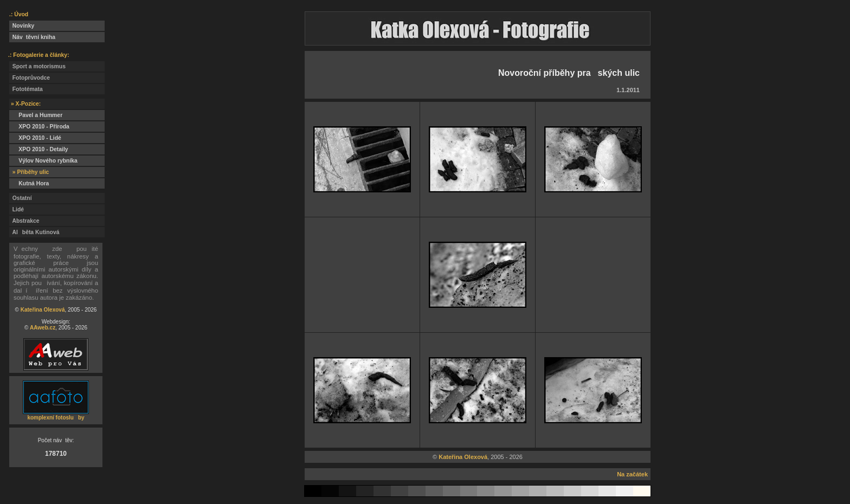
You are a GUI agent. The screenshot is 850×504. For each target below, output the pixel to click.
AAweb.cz (43, 328)
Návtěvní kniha (32, 37)
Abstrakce (24, 221)
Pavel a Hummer (36, 115)
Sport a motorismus (37, 66)
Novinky (22, 26)
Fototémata (26, 89)
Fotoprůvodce (30, 78)
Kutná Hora (29, 183)
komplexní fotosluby (56, 418)
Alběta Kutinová (34, 232)
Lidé (17, 209)
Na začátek (632, 474)
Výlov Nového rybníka (43, 161)
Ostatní (21, 198)
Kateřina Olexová (43, 310)
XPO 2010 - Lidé (35, 138)
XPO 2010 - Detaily (39, 149)
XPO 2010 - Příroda (39, 127)
